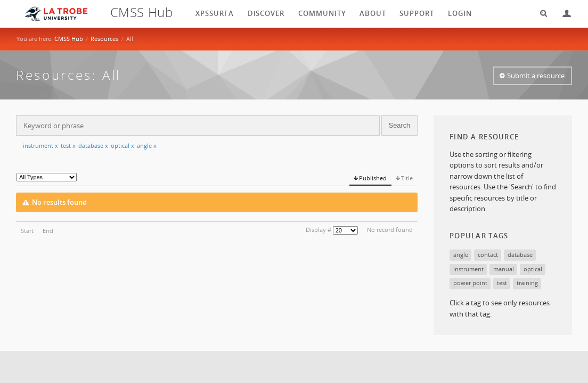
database (93, 145)
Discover (266, 13)
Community (322, 13)
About (373, 13)
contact (488, 255)
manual (504, 269)
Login (562, 14)
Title (407, 178)
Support (417, 13)
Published (373, 178)
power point (470, 283)
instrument (40, 145)
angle (147, 145)
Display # (318, 230)
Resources (104, 39)
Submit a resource (536, 76)
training (527, 283)
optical (123, 145)
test (68, 145)
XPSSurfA (215, 13)
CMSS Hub (69, 39)
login (460, 13)
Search (540, 14)
